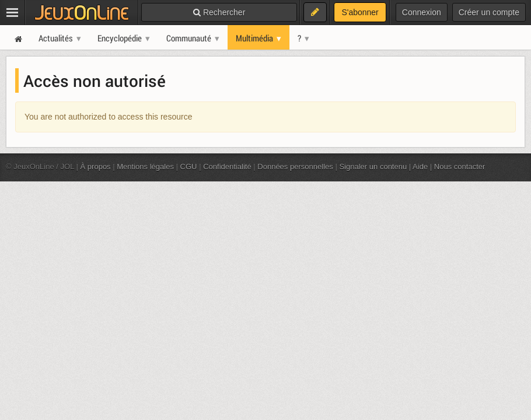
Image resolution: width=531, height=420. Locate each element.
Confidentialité (227, 167)
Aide (420, 167)
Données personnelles (295, 167)
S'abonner (360, 12)
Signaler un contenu (373, 167)
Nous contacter (460, 167)
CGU (189, 167)
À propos (96, 167)
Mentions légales (145, 167)
